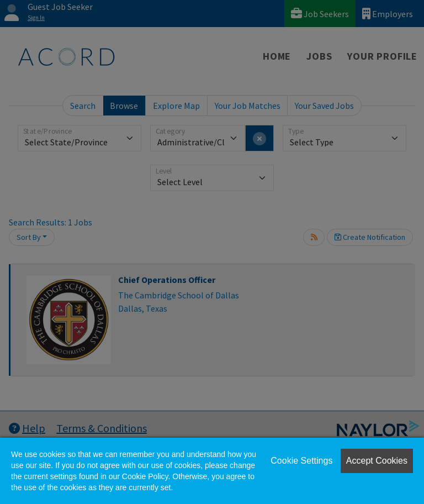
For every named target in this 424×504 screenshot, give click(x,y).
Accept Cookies (377, 461)
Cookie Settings (301, 461)
